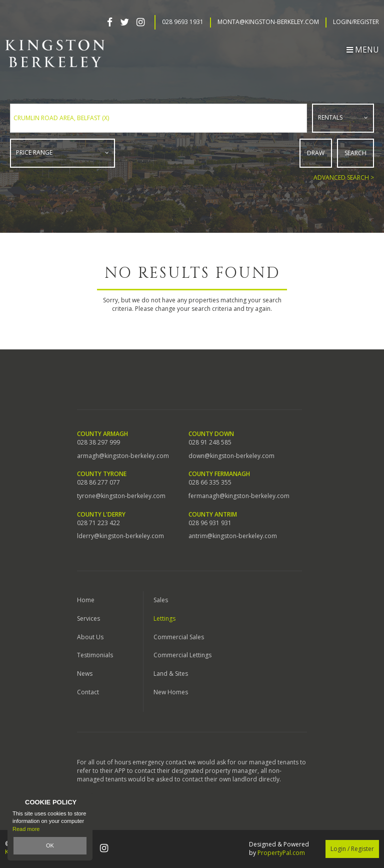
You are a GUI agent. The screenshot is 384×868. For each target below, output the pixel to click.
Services (88, 618)
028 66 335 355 (210, 483)
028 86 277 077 (98, 483)
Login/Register (356, 22)
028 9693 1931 (183, 22)
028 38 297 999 (98, 443)
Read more (26, 829)
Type (313, 130)
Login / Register (352, 849)
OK (50, 845)
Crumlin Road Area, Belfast (61, 118)
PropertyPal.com (281, 853)
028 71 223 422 (98, 523)
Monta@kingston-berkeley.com (268, 22)
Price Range (34, 152)
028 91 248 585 (210, 443)
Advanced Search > (344, 177)
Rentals (330, 117)
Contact (88, 692)
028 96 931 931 (210, 523)
